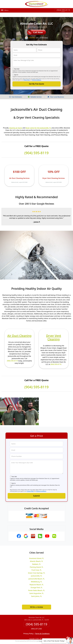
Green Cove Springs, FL (36, 568)
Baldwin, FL (36, 560)
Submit (37, 491)
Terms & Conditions (37, 75)
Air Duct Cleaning (19, 331)
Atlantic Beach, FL (36, 557)
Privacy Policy (27, 75)
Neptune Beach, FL (36, 580)
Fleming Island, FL (37, 563)
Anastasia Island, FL (36, 554)
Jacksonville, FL (36, 571)
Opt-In (16, 70)
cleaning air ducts (16, 123)
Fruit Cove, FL (36, 566)
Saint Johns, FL (36, 592)
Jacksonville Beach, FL (36, 574)
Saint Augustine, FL (36, 589)
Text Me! (17, 65)
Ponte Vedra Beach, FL (37, 586)
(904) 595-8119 (63, 10)
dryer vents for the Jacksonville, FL (38, 123)
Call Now (35, 28)
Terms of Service (51, 637)
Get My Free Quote (36, 79)
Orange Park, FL (37, 583)
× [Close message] (65, 639)
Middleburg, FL (36, 577)
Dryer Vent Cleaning (54, 333)
